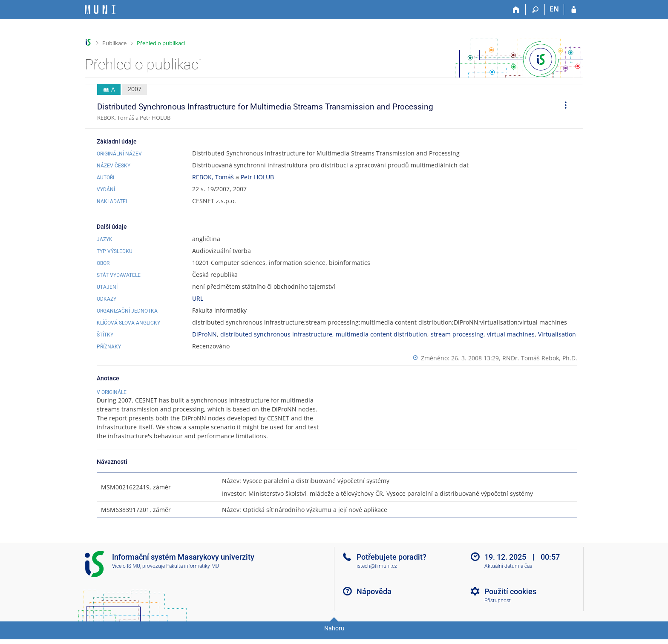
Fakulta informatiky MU (193, 575)
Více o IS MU (126, 575)
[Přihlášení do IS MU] (574, 10)
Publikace (114, 43)
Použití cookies (510, 600)
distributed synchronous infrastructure (276, 334)
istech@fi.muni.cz (377, 575)
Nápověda (374, 600)
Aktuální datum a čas (508, 575)
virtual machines (511, 334)
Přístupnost (498, 609)
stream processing (457, 334)
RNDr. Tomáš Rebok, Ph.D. (540, 358)
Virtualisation (557, 334)
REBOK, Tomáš (213, 177)
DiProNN (204, 334)
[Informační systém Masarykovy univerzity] (100, 10)
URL (198, 298)
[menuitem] (563, 106)
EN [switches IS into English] (554, 9)
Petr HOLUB (257, 177)
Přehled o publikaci (161, 43)
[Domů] (516, 10)
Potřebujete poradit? (392, 566)
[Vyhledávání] (535, 10)
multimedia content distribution (382, 334)
